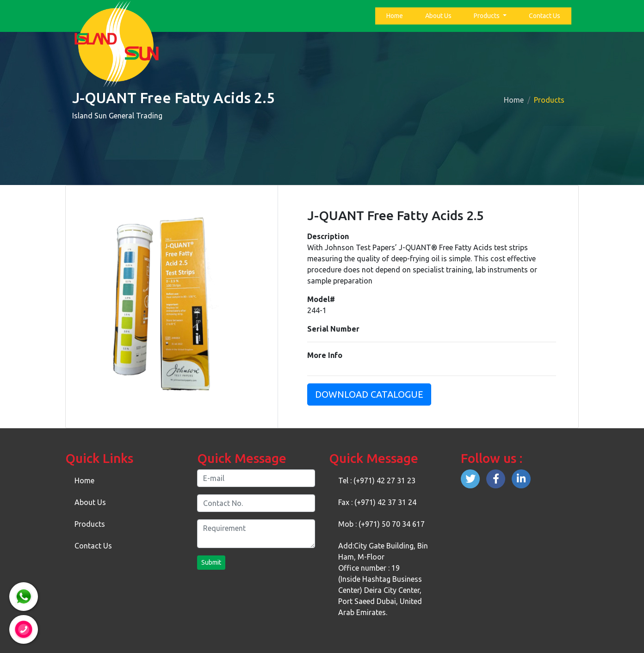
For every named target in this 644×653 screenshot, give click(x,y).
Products (487, 16)
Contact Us (545, 16)
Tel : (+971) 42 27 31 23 (377, 481)
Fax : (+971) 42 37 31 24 (377, 502)
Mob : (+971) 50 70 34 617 (381, 524)
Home (396, 15)
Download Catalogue (369, 394)
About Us (438, 16)
